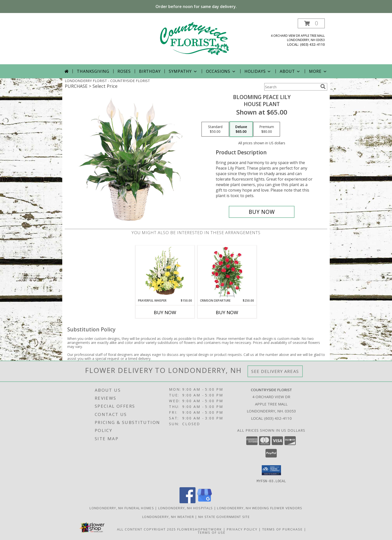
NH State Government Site (224, 516)
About (290, 71)
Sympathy (183, 71)
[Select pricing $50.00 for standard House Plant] (215, 129)
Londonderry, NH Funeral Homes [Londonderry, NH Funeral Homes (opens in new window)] (122, 508)
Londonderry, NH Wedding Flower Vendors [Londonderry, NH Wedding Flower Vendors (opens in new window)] (260, 508)
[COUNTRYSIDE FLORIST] (196, 41)
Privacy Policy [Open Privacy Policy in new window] (242, 529)
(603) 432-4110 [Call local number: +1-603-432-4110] (312, 44)
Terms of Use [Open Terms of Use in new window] (212, 532)
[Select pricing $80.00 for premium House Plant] (267, 129)
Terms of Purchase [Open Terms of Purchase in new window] (282, 529)
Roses (124, 71)
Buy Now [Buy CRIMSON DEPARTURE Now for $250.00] (227, 312)
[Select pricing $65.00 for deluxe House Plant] (241, 129)
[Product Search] (291, 87)
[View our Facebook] (187, 502)
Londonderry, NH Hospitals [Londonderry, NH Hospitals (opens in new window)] (186, 508)
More (318, 71)
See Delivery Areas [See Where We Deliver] (275, 371)
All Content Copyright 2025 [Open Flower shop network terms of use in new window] (146, 529)
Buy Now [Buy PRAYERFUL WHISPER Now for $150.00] (165, 312)
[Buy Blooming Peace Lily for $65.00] (262, 212)
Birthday (150, 71)
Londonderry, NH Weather (168, 516)
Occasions (221, 71)
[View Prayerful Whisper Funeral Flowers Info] (165, 272)
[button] (311, 23)
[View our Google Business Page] (204, 502)
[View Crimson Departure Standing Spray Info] (227, 272)
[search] (323, 87)
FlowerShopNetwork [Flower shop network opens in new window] (200, 529)
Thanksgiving (93, 71)
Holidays (258, 71)
